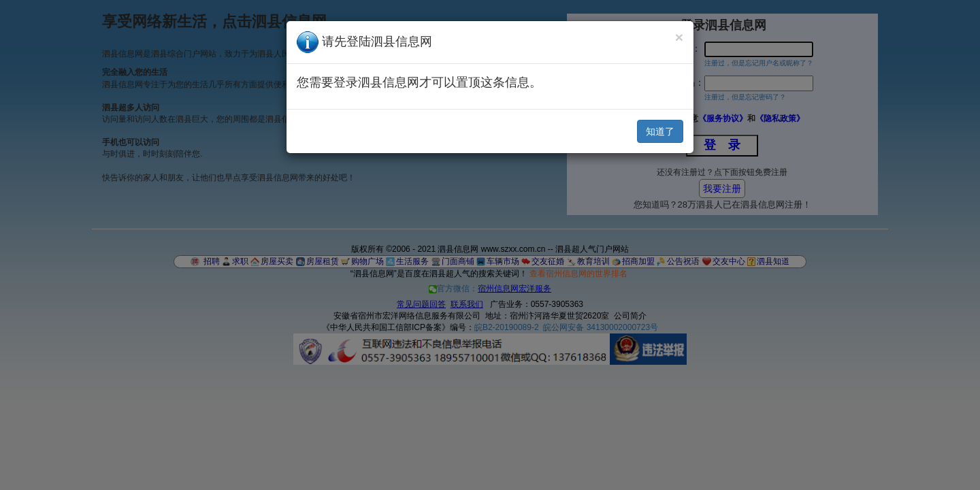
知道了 (660, 131)
